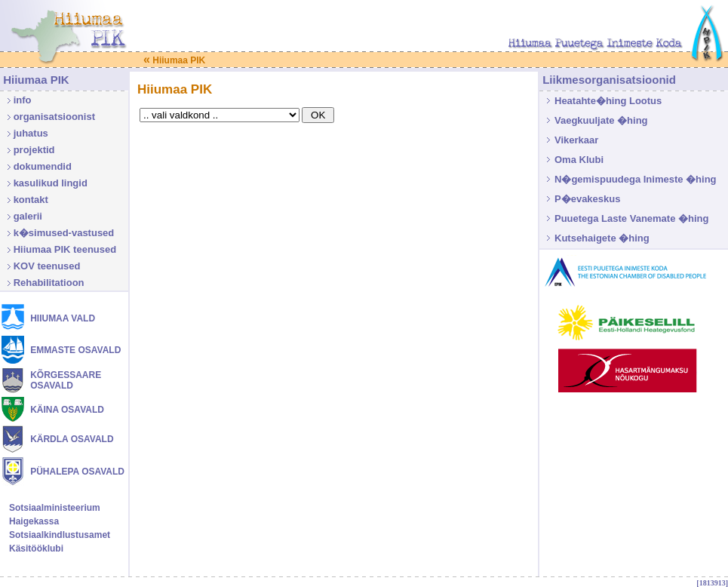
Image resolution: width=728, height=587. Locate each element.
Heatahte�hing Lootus (608, 101)
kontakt (31, 200)
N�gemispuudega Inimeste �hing (636, 179)
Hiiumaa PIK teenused (65, 249)
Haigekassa (34, 521)
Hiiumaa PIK (174, 60)
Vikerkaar (576, 140)
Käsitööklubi (36, 549)
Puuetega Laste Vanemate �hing (631, 218)
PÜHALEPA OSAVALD (77, 472)
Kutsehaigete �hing (602, 238)
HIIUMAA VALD (63, 318)
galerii (28, 216)
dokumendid (43, 166)
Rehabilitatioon (49, 283)
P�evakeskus (587, 199)
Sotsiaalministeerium (55, 508)
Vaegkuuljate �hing (601, 120)
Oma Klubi (579, 160)
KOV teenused (47, 266)
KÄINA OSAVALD (67, 410)
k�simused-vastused (64, 233)
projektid (34, 150)
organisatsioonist (54, 117)
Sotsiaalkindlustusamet (60, 535)
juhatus (31, 133)
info (23, 100)
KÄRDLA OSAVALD (72, 439)
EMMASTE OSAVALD (75, 350)
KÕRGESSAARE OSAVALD (66, 380)
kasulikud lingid (51, 183)
